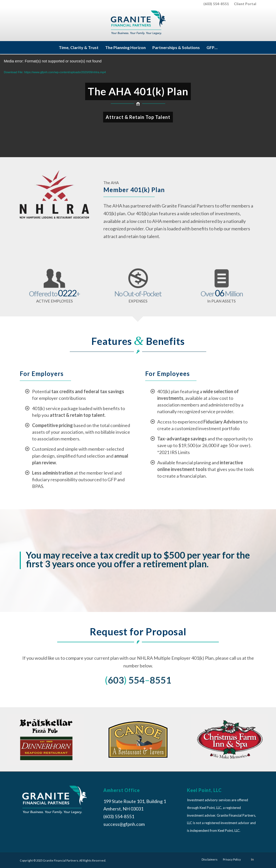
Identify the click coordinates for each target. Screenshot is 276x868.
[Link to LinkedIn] (252, 859)
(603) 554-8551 (216, 4)
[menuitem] (244, 4)
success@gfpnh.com (124, 824)
